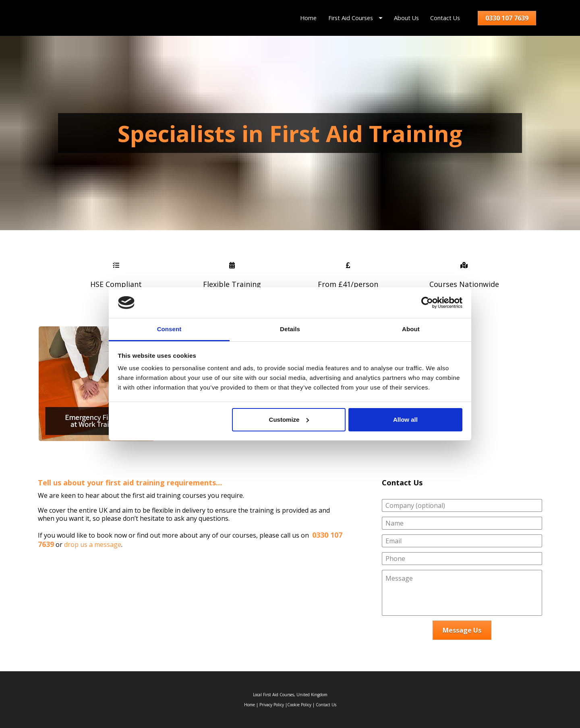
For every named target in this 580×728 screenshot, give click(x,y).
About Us (406, 18)
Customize (289, 420)
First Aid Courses (355, 18)
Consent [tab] (169, 329)
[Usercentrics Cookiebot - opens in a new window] (427, 303)
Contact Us (445, 18)
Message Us (462, 630)
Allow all (405, 420)
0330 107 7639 (507, 18)
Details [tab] (290, 329)
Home (308, 18)
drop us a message (93, 544)
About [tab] (411, 329)
